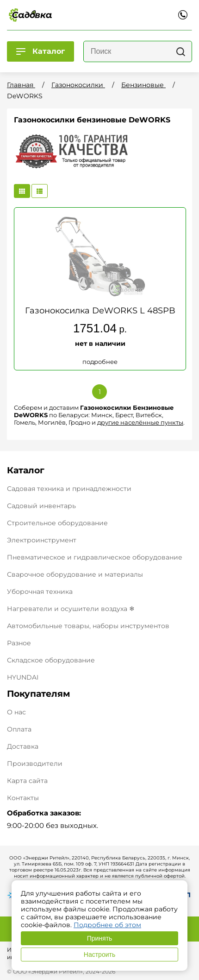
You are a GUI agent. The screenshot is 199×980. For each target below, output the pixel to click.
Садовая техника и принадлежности (69, 489)
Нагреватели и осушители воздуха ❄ (71, 609)
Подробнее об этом (107, 925)
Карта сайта (27, 781)
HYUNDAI (23, 677)
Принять (100, 938)
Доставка (23, 747)
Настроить (99, 955)
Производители (35, 764)
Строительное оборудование (57, 523)
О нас (16, 712)
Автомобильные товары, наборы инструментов (88, 626)
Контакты (23, 798)
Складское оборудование (51, 660)
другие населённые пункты (140, 422)
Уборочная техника (40, 592)
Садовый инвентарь (41, 506)
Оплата (19, 729)
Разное (19, 643)
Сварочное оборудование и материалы (75, 574)
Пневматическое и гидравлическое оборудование (95, 557)
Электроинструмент (42, 540)
